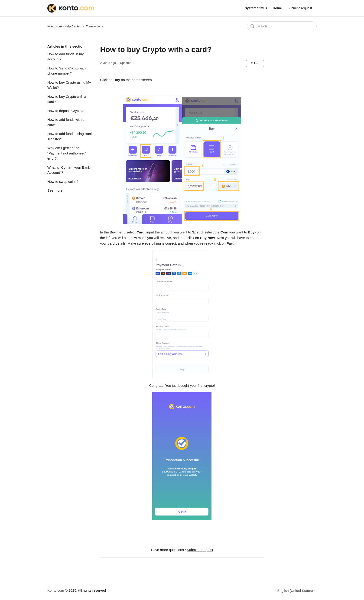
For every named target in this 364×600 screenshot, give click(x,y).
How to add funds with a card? (66, 122)
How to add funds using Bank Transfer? (70, 136)
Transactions (94, 26)
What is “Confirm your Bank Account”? (69, 170)
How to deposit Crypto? (65, 111)
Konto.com (56, 590)
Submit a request (300, 8)
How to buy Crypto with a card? (67, 99)
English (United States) (297, 591)
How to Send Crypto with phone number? (67, 71)
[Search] (282, 26)
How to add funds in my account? (66, 57)
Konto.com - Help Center (64, 26)
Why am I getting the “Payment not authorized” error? (67, 153)
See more (55, 190)
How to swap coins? (63, 182)
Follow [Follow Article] (255, 63)
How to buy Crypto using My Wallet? (69, 85)
